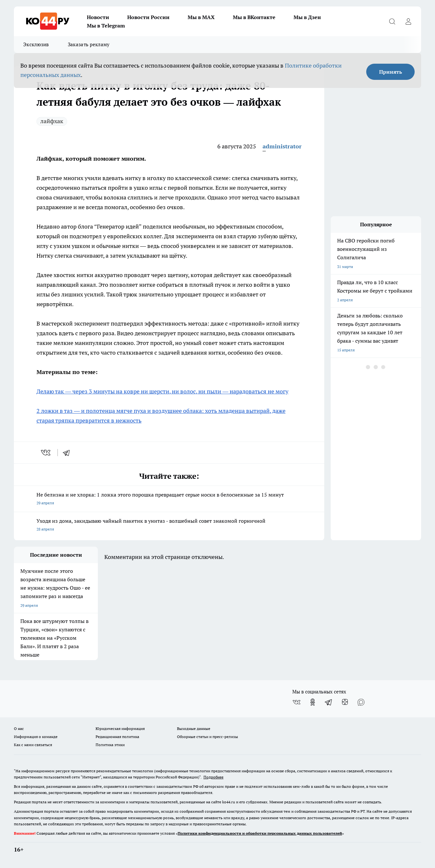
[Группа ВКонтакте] (296, 702)
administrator (282, 146)
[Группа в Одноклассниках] (313, 702)
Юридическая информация (120, 729)
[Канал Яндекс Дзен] (345, 702)
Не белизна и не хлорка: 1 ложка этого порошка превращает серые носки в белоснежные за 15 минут (169, 499)
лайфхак (52, 121)
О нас (19, 729)
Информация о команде (36, 737)
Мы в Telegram (106, 26)
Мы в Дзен (307, 17)
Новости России (148, 17)
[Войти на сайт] (408, 21)
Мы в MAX (201, 17)
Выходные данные (194, 729)
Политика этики (110, 745)
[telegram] (68, 453)
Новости (98, 17)
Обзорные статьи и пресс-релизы (207, 737)
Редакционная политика (117, 737)
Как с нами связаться (33, 745)
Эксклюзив (36, 44)
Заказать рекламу (89, 44)
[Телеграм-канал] (329, 702)
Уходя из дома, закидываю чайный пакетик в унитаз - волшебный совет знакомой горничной (169, 525)
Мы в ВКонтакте (254, 17)
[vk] (46, 453)
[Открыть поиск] (392, 21)
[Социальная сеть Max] (361, 702)
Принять (391, 72)
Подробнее (213, 777)
